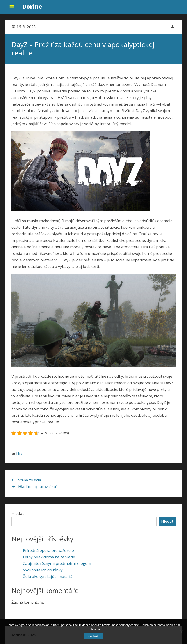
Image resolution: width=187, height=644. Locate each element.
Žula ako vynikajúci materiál (48, 576)
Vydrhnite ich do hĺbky (43, 570)
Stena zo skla (30, 480)
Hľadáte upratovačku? (38, 486)
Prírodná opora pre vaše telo (48, 550)
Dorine (32, 6)
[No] (181, 632)
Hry (19, 453)
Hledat (18, 513)
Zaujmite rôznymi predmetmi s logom (57, 563)
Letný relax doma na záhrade (49, 557)
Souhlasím (93, 636)
